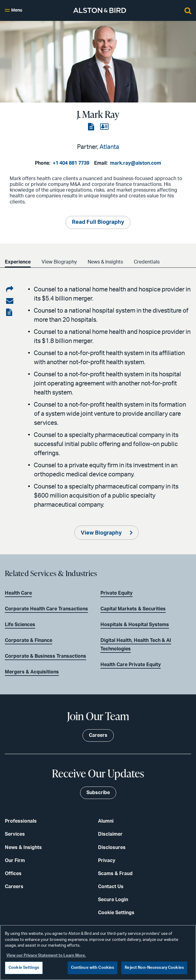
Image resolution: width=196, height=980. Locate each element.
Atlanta (109, 147)
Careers (14, 887)
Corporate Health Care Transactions (46, 609)
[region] (98, 952)
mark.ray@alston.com (136, 163)
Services (15, 834)
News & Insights (105, 262)
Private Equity (117, 593)
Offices (13, 874)
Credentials (147, 262)
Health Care (18, 593)
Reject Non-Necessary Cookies (154, 968)
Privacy (107, 861)
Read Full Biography (98, 222)
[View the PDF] (92, 127)
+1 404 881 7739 (71, 163)
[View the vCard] (104, 127)
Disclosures (112, 847)
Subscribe (98, 793)
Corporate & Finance (29, 640)
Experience (18, 262)
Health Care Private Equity (131, 665)
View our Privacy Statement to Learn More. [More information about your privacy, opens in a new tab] (46, 956)
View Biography (59, 262)
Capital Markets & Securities (133, 609)
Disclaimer (110, 834)
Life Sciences (20, 625)
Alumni (106, 821)
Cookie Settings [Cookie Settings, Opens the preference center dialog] (24, 968)
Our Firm (15, 861)
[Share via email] (10, 301)
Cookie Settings (116, 913)
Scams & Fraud (115, 874)
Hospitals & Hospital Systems (135, 625)
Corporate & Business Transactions (46, 656)
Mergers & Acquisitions (32, 672)
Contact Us (111, 887)
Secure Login (113, 900)
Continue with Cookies (93, 968)
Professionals (21, 821)
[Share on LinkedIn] (10, 290)
